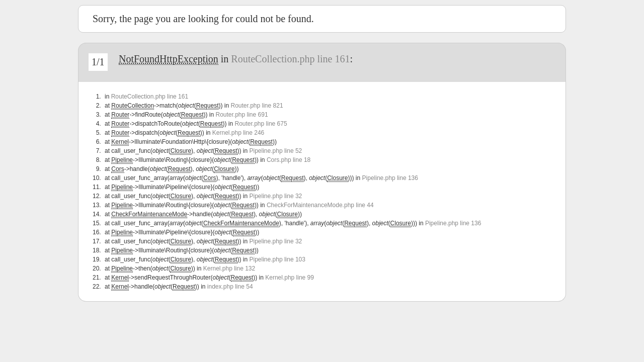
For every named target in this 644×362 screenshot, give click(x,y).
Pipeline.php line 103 (277, 259)
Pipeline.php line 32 (276, 196)
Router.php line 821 (257, 106)
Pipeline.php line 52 (276, 151)
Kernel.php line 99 (290, 278)
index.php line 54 (230, 287)
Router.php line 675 (261, 124)
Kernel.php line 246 (238, 133)
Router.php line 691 (242, 115)
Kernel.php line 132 (229, 268)
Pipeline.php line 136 (390, 178)
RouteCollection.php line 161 (290, 59)
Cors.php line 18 (289, 160)
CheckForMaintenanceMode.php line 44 (320, 205)
